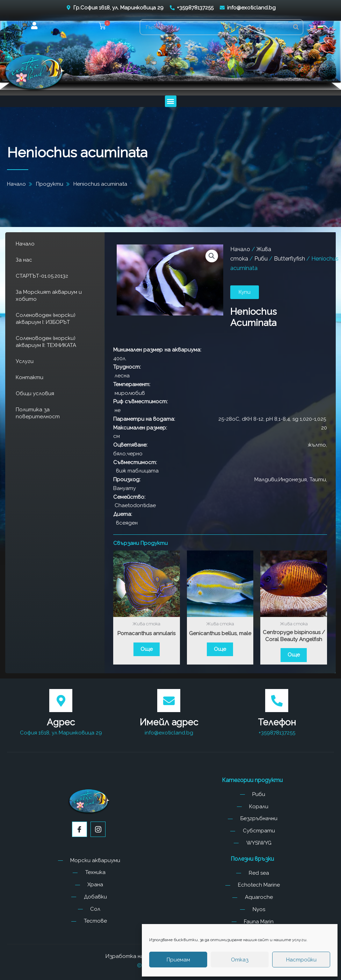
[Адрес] (61, 701)
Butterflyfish (289, 259)
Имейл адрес (169, 722)
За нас (24, 260)
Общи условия (35, 393)
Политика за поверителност (38, 413)
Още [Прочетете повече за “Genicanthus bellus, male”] (220, 649)
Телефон (277, 722)
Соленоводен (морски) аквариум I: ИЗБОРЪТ (46, 319)
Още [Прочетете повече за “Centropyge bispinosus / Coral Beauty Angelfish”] (294, 655)
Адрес (61, 722)
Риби (261, 259)
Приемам (178, 960)
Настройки (301, 960)
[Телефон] (277, 701)
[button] (102, 27)
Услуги (25, 361)
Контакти (30, 377)
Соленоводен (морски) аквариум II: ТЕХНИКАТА (46, 342)
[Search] (296, 27)
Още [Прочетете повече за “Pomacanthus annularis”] (147, 649)
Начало (25, 244)
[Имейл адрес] (169, 701)
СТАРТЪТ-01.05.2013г (42, 276)
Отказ (240, 960)
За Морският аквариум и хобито (49, 296)
